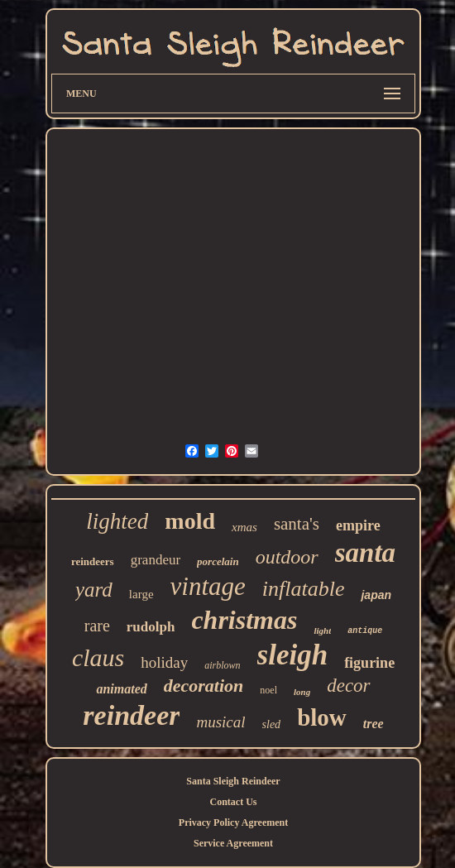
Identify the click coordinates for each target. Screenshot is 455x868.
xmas (244, 527)
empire (358, 525)
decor (348, 686)
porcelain (218, 561)
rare (97, 626)
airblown (222, 665)
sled (272, 724)
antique (365, 631)
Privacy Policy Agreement (233, 822)
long (302, 692)
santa (365, 553)
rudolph (151, 627)
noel (268, 690)
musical (220, 722)
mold (190, 521)
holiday (164, 662)
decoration (204, 686)
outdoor (287, 557)
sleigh (293, 655)
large (141, 594)
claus (98, 657)
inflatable (304, 589)
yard (94, 590)
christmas (244, 620)
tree (374, 724)
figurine (369, 663)
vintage (208, 586)
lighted (117, 521)
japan (376, 595)
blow (322, 717)
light (322, 631)
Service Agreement (233, 843)
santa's (297, 524)
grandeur (156, 560)
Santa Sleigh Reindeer (233, 781)
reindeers (93, 561)
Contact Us (234, 802)
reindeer (131, 715)
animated (121, 689)
